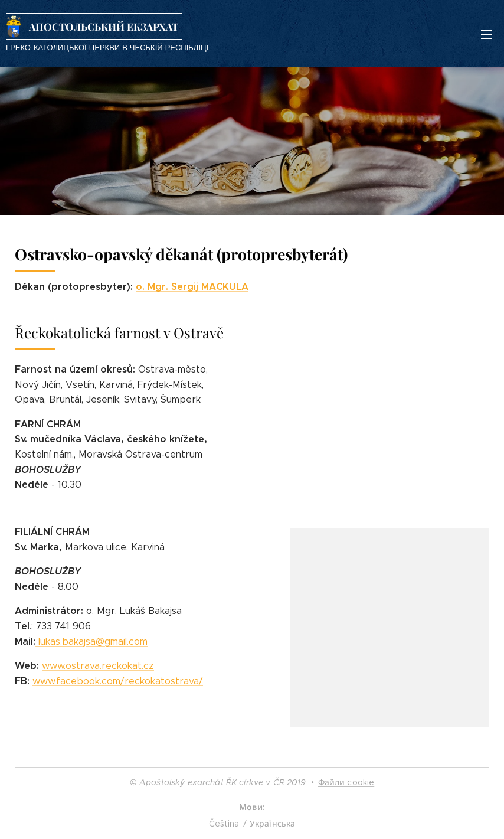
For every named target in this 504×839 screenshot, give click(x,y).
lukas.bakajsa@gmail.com (93, 642)
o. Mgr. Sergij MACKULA (192, 287)
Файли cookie (346, 782)
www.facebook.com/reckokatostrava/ (118, 681)
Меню (486, 34)
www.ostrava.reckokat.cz (98, 666)
